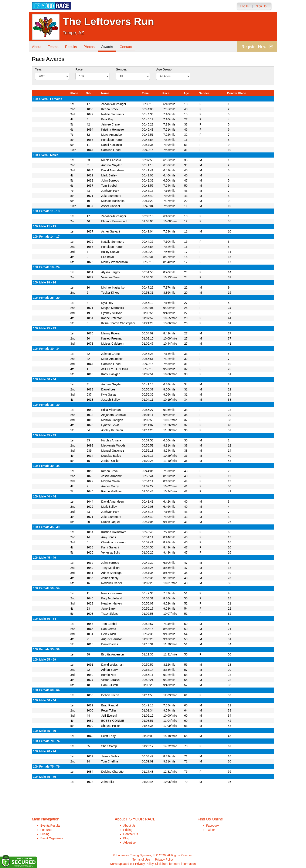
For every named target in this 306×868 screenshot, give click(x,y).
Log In (244, 6)
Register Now (257, 47)
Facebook (213, 826)
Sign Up (261, 6)
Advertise (129, 843)
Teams (53, 47)
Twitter (210, 830)
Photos (90, 47)
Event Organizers (52, 838)
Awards (108, 47)
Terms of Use (141, 860)
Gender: (122, 69)
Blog (126, 838)
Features (46, 830)
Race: (79, 69)
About (37, 47)
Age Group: (164, 69)
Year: (39, 69)
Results (71, 47)
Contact (127, 47)
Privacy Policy (164, 860)
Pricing (45, 834)
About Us (129, 826)
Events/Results (50, 826)
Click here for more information (175, 864)
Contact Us (131, 834)
